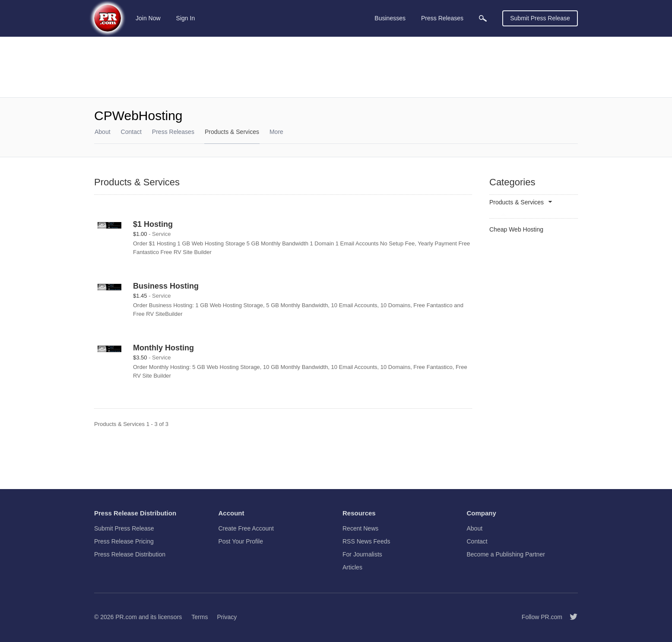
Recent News (360, 528)
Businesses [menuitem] (390, 18)
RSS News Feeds (366, 541)
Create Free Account (246, 528)
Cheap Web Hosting (516, 229)
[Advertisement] (336, 67)
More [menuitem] (276, 132)
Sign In (186, 18)
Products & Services (232, 132)
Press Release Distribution (130, 554)
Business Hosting (166, 286)
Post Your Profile (241, 541)
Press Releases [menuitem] (442, 18)
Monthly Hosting (163, 348)
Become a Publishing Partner (506, 554)
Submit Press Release (540, 18)
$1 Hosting (153, 224)
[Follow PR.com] (570, 617)
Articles (352, 567)
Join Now (148, 18)
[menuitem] (483, 18)
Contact (131, 132)
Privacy (227, 617)
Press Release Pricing (124, 541)
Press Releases (173, 132)
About (103, 132)
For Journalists (362, 554)
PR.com (126, 617)
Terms (200, 617)
